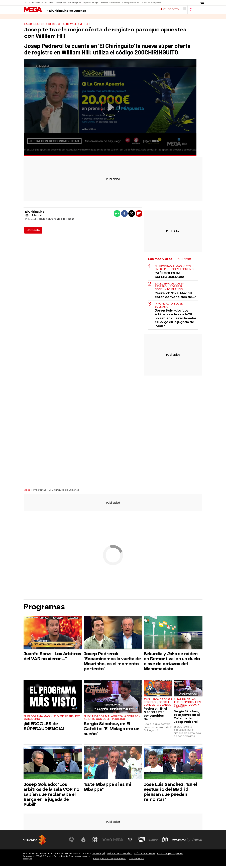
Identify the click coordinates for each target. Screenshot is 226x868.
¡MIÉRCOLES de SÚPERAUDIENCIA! (169, 277)
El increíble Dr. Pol (38, 3)
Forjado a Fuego (89, 3)
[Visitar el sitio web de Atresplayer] (181, 841)
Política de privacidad (119, 855)
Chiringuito (33, 232)
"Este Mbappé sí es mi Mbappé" (107, 788)
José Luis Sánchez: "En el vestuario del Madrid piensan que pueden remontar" (170, 793)
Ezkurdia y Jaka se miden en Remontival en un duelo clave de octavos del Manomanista (172, 663)
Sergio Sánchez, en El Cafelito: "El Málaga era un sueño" (111, 730)
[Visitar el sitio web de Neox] (95, 841)
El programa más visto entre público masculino (174, 269)
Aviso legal (99, 855)
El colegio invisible (129, 3)
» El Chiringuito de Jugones (63, 491)
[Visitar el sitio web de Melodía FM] (165, 841)
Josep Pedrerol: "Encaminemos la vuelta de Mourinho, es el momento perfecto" (112, 663)
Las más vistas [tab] (160, 261)
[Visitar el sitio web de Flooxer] (197, 841)
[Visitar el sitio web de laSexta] (84, 841)
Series (28, 18)
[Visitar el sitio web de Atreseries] (130, 841)
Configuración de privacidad (109, 860)
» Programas (39, 491)
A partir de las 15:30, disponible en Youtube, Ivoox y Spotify (187, 705)
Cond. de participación (170, 855)
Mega (27, 491)
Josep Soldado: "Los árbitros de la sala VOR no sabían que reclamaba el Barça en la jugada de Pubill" (175, 320)
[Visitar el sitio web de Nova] (107, 841)
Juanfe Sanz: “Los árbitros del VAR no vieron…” (52, 658)
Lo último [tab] (183, 261)
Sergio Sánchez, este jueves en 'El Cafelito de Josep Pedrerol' (187, 718)
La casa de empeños (149, 3)
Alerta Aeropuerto (57, 3)
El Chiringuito (74, 3)
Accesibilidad (136, 860)
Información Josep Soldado (169, 307)
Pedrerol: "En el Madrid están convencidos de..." (175, 297)
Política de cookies (144, 855)
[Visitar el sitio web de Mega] (119, 841)
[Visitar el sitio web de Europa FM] (153, 841)
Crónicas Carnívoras (108, 3)
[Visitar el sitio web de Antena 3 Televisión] (72, 841)
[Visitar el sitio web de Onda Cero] (142, 841)
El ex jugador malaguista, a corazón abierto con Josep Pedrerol (112, 719)
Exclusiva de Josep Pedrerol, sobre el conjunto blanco (169, 288)
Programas (44, 18)
